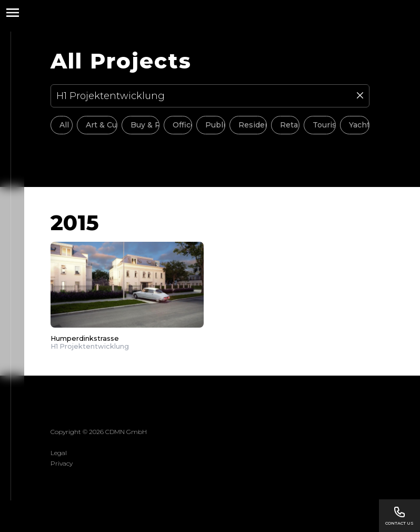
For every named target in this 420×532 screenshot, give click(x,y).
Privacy (62, 463)
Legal (59, 453)
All (64, 125)
